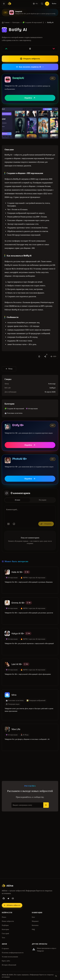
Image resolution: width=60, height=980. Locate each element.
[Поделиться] (45, 356)
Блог (33, 917)
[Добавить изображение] (8, 524)
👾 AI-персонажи (32, 409)
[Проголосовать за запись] (6, 49)
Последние (43, 500)
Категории (5, 929)
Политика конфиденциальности (13, 953)
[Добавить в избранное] (39, 356)
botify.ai (53, 388)
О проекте (5, 949)
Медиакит (35, 921)
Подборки (5, 925)
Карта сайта (6, 961)
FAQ (33, 929)
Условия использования (10, 957)
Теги (3, 938)
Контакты (35, 925)
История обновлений (9, 965)
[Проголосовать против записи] (54, 49)
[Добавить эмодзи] (14, 524)
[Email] (13, 898)
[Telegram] (8, 898)
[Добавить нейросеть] (47, 4)
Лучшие (17, 500)
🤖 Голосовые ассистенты (13, 413)
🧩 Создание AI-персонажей (32, 22)
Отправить (46, 524)
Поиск (4, 917)
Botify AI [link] (50, 22)
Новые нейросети (8, 921)
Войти (54, 4)
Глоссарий (5, 934)
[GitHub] (4, 898)
